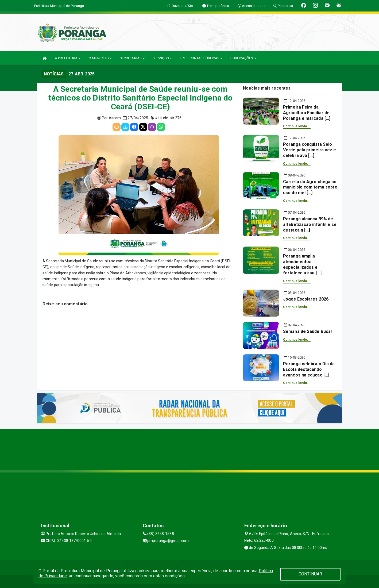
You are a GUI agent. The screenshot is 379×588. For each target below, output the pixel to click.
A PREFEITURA (68, 58)
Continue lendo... (297, 126)
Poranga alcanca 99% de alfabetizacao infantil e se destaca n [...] (310, 224)
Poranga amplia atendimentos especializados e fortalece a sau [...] (302, 264)
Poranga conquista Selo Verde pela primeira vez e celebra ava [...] (310, 150)
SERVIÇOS (162, 58)
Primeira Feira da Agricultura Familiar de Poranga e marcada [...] (307, 113)
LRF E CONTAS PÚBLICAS (201, 58)
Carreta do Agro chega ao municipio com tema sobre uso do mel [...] (310, 187)
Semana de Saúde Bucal (307, 331)
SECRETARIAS (132, 58)
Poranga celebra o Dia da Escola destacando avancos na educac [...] (309, 369)
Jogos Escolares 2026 (306, 299)
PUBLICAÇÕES (243, 58)
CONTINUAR (310, 574)
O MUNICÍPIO (100, 58)
